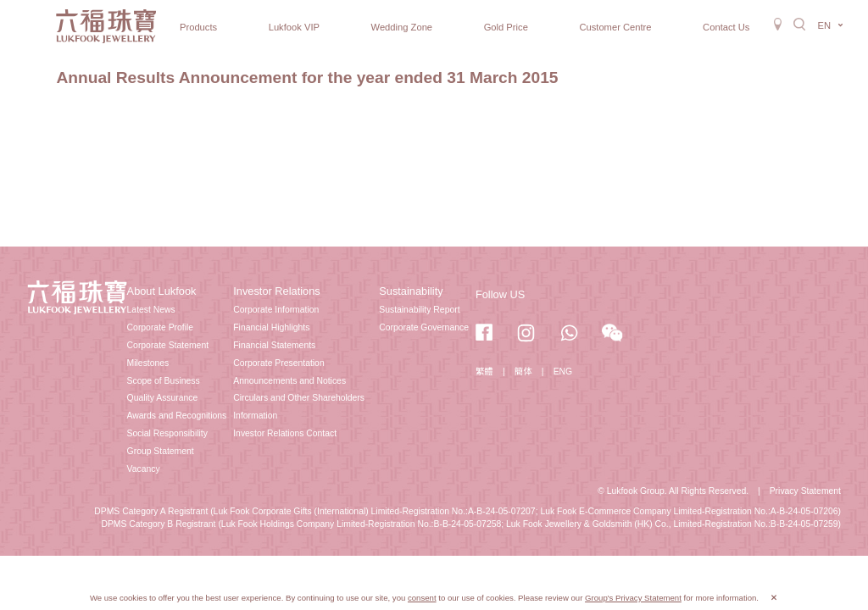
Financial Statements (274, 345)
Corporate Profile (161, 327)
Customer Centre (615, 27)
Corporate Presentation (278, 363)
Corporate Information (276, 310)
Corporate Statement (168, 345)
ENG (563, 372)
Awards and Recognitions (177, 416)
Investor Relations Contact (285, 433)
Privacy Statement (805, 491)
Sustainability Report (419, 310)
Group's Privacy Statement (633, 598)
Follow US (500, 294)
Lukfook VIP (294, 27)
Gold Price (506, 27)
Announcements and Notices (289, 381)
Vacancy (144, 469)
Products (198, 27)
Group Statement (161, 451)
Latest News (151, 310)
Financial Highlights (271, 327)
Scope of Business (164, 381)
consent (422, 598)
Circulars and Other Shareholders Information (299, 407)
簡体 (523, 372)
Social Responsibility (167, 433)
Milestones (148, 363)
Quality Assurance (163, 398)
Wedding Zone (402, 27)
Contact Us (726, 27)
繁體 (484, 372)
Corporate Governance (424, 327)
